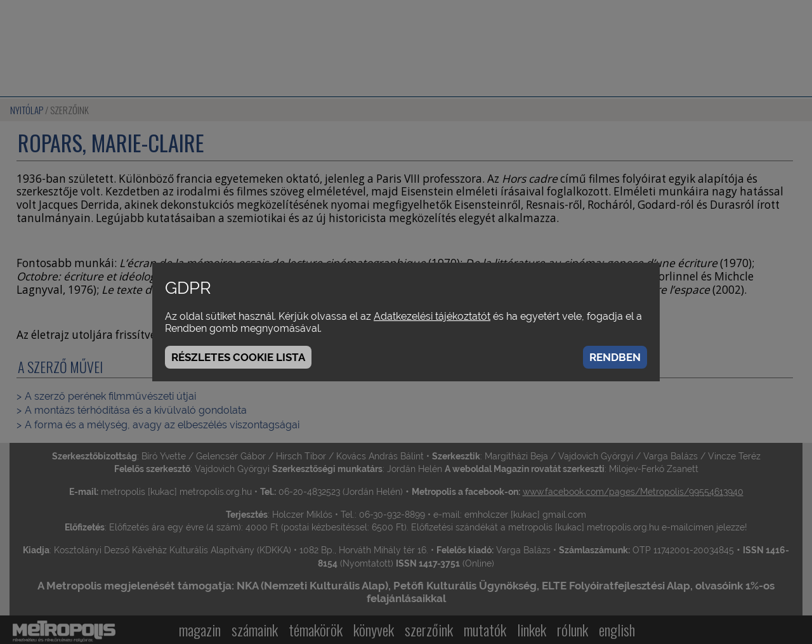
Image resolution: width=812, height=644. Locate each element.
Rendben (615, 357)
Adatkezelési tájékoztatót (432, 316)
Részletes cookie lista (238, 357)
